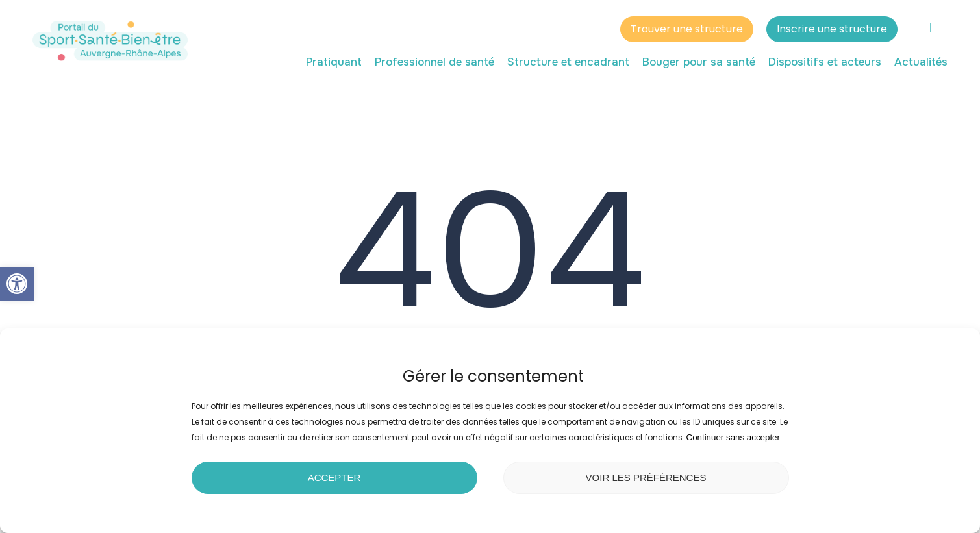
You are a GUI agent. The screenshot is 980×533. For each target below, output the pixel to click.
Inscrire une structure (832, 31)
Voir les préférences (646, 477)
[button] (17, 284)
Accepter (334, 477)
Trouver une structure (687, 31)
